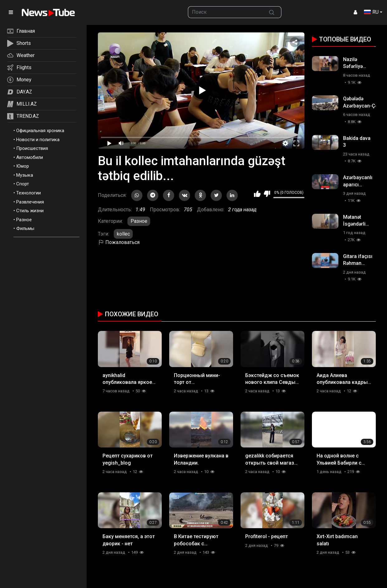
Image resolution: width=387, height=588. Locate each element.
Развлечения (30, 202)
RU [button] (371, 12)
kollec (123, 234)
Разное (24, 220)
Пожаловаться (119, 242)
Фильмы (25, 228)
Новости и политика (38, 140)
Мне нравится (257, 194)
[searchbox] (225, 12)
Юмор (23, 166)
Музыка (25, 175)
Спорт (23, 184)
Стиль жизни (30, 211)
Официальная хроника (40, 131)
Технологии (29, 193)
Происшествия (32, 148)
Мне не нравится (267, 194)
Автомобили (30, 157)
